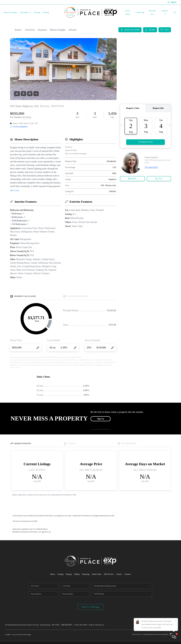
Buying (37, 12)
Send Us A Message (90, 607)
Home (53, 574)
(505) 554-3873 (81, 625)
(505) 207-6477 (67, 625)
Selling (46, 12)
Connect (128, 574)
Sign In (172, 2)
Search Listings (10, 12)
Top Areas (26, 12)
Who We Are (109, 574)
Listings (60, 574)
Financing (140, 12)
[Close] (175, 621)
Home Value (97, 574)
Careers (119, 574)
